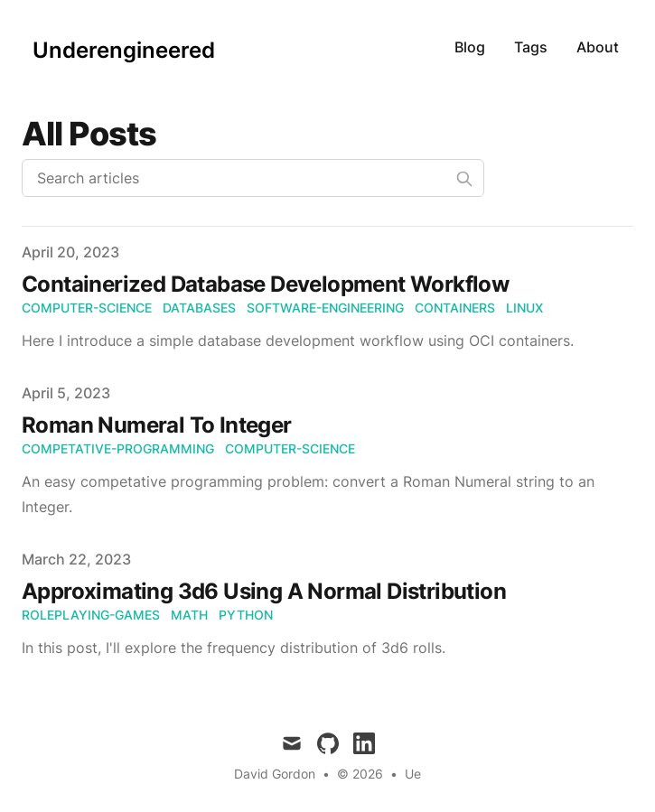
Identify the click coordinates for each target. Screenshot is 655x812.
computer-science (87, 308)
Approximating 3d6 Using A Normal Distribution (264, 591)
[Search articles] (253, 178)
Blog (470, 47)
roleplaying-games (91, 615)
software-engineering (325, 308)
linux (524, 308)
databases (199, 308)
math (189, 615)
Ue (413, 774)
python (246, 615)
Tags (531, 47)
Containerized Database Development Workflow (265, 284)
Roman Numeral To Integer (157, 425)
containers (455, 308)
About (598, 47)
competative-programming (118, 448)
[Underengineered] (118, 47)
